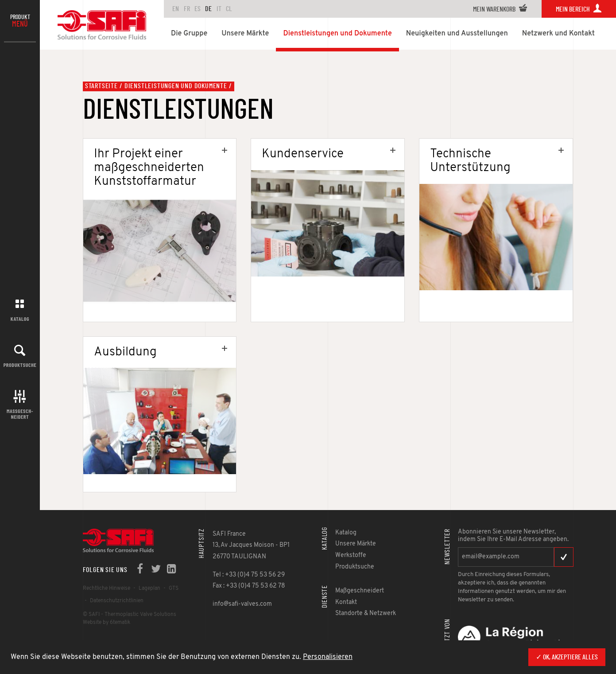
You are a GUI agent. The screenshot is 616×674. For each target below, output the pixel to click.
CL (229, 9)
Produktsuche (20, 365)
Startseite (101, 86)
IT (219, 9)
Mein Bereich (579, 9)
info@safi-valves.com (242, 604)
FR (187, 9)
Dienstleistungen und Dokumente (176, 86)
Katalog (20, 319)
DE (208, 9)
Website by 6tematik (107, 623)
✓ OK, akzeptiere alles (567, 657)
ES (198, 9)
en (176, 9)
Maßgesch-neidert (20, 414)
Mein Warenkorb (500, 9)
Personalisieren (328, 657)
